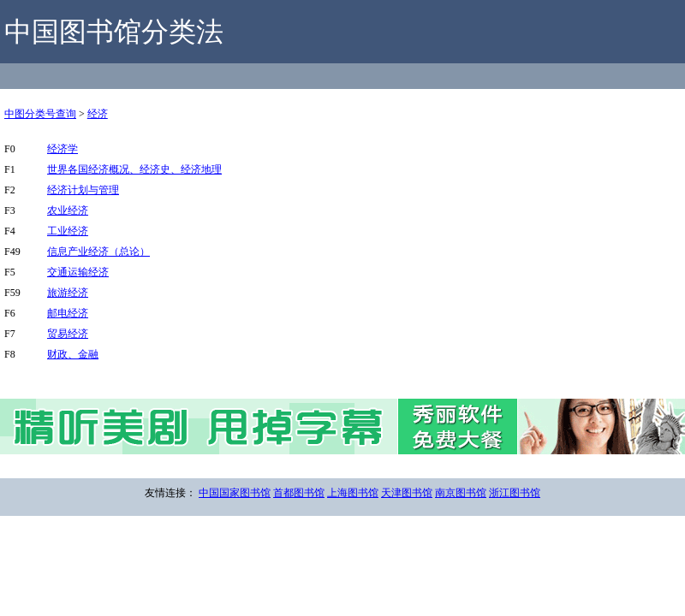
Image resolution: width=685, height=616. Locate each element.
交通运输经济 (78, 272)
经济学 (63, 149)
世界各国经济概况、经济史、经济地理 (134, 169)
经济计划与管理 (83, 190)
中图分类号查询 (40, 114)
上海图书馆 (353, 493)
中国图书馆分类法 (114, 32)
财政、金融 (73, 354)
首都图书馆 (299, 493)
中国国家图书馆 (235, 493)
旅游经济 (68, 293)
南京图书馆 (461, 493)
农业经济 (68, 210)
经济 (98, 114)
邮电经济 (68, 313)
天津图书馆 (407, 493)
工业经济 (68, 231)
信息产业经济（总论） (98, 252)
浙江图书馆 (515, 493)
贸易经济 (68, 334)
